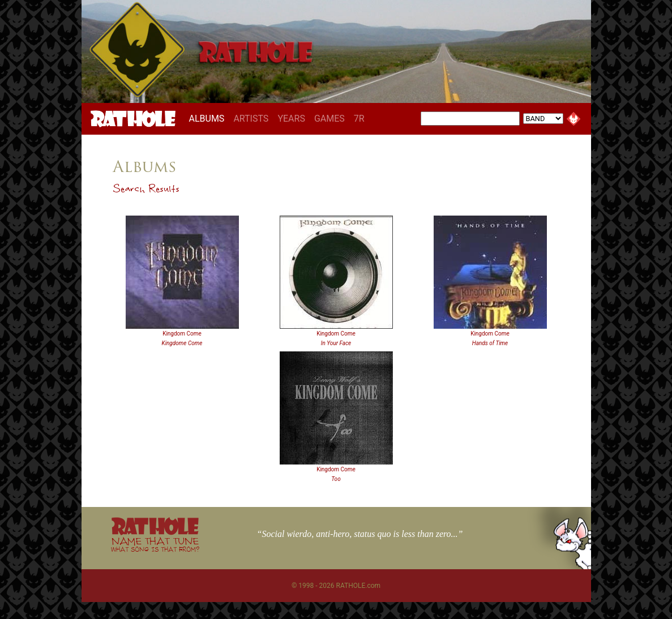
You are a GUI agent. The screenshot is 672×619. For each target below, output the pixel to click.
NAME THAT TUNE (155, 544)
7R (359, 119)
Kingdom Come (182, 334)
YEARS (291, 119)
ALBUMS (209, 118)
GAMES (329, 119)
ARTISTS (251, 119)
